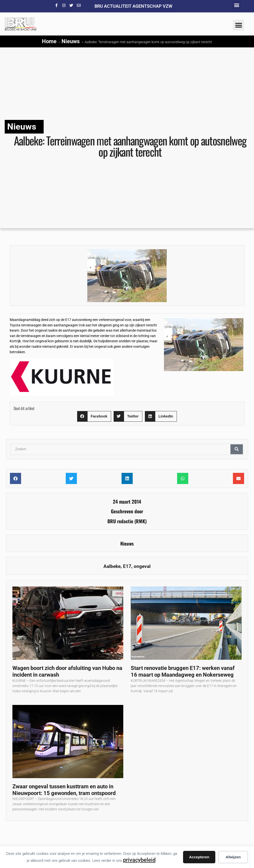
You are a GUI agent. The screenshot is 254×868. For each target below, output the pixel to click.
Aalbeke (112, 566)
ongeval (142, 566)
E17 (127, 566)
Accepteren (199, 857)
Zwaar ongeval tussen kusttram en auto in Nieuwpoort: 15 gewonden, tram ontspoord (64, 790)
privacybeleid (139, 860)
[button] (237, 5)
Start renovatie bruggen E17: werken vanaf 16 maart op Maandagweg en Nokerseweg (183, 671)
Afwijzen (233, 857)
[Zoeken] (237, 449)
